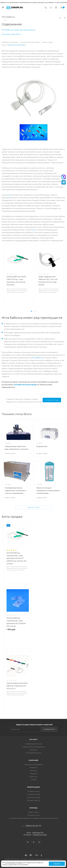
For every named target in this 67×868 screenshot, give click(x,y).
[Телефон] (46, 8)
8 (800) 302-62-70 (33, 826)
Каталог (33, 739)
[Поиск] (51, 8)
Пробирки (34, 750)
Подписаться (49, 729)
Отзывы (34, 780)
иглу (33, 230)
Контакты (33, 771)
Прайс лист (34, 777)
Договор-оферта (34, 800)
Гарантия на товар (34, 797)
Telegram (34, 840)
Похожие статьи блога (11, 34)
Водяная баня (42, 446)
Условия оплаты (34, 791)
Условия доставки (33, 794)
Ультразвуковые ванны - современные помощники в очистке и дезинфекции (15, 491)
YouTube (39, 840)
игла (8, 195)
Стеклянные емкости (33, 753)
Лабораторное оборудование (34, 747)
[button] (31, 311)
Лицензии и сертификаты (34, 765)
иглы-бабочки (37, 358)
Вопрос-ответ (33, 812)
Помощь (34, 808)
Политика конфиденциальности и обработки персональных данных (33, 818)
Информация (33, 787)
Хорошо (57, 864)
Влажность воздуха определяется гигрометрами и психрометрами (48, 491)
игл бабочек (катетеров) (25, 385)
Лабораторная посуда (33, 744)
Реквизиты (33, 768)
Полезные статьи (33, 815)
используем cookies (14, 863)
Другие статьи (33, 507)
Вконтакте (28, 840)
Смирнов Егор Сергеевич (16, 45)
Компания (33, 760)
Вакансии (34, 774)
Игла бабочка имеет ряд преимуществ (18, 30)
